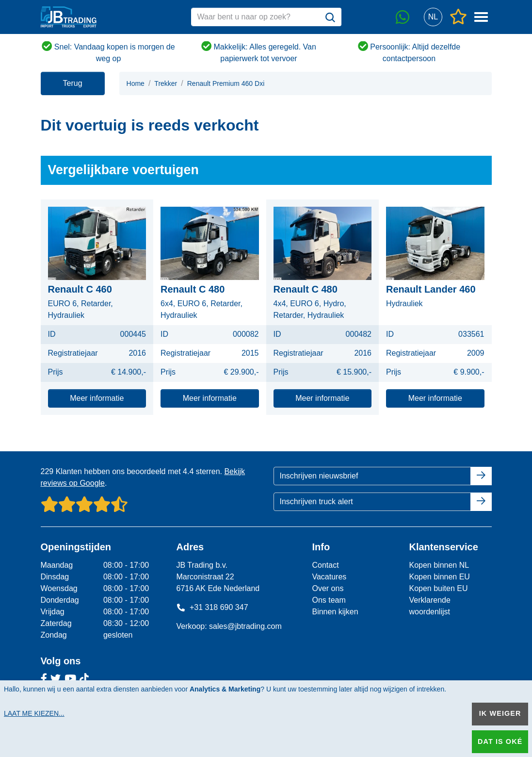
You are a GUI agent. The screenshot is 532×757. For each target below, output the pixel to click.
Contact (325, 565)
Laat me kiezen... (34, 713)
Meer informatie (97, 398)
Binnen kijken (335, 612)
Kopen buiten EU (438, 588)
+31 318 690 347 (212, 607)
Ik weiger (500, 713)
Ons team (329, 600)
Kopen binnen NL (439, 565)
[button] (433, 17)
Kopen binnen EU (439, 577)
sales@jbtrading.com (245, 626)
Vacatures (329, 577)
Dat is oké (500, 741)
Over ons (328, 588)
